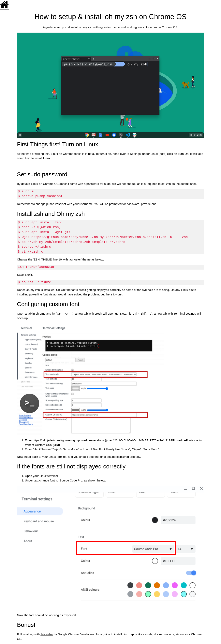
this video (47, 634)
